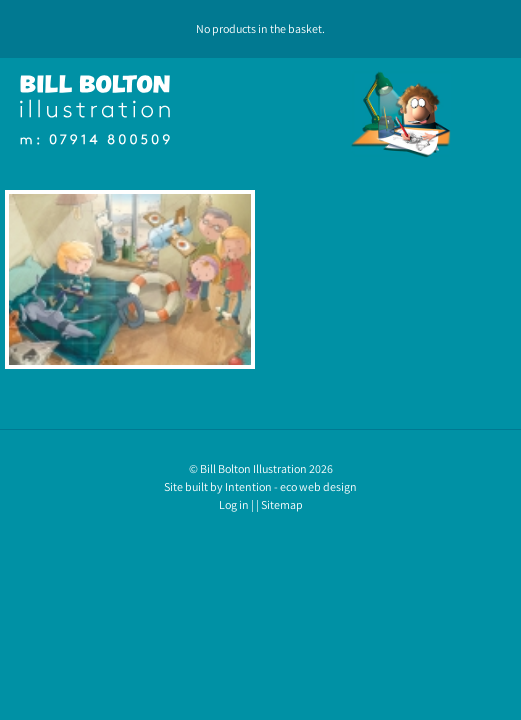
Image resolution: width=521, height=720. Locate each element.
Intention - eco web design (291, 486)
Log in (234, 504)
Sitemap (282, 504)
